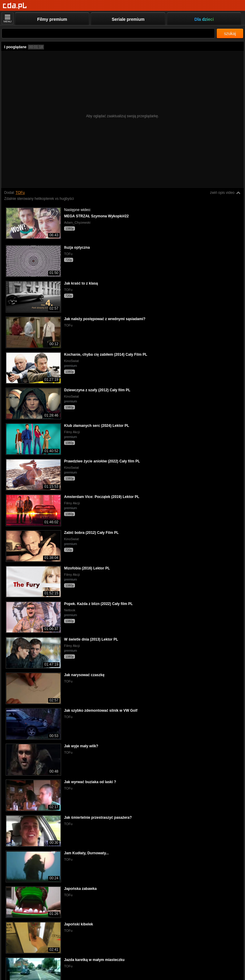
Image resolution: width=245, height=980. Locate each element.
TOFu (20, 193)
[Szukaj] (108, 33)
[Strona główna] (15, 6)
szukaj (230, 33)
